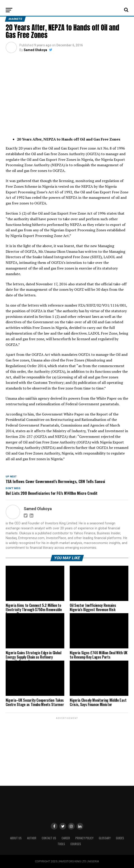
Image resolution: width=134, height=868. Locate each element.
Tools (61, 844)
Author (32, 838)
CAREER (66, 838)
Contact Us (49, 838)
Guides (120, 838)
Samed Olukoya (35, 50)
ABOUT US (16, 838)
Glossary (105, 838)
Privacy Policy (84, 838)
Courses (76, 844)
